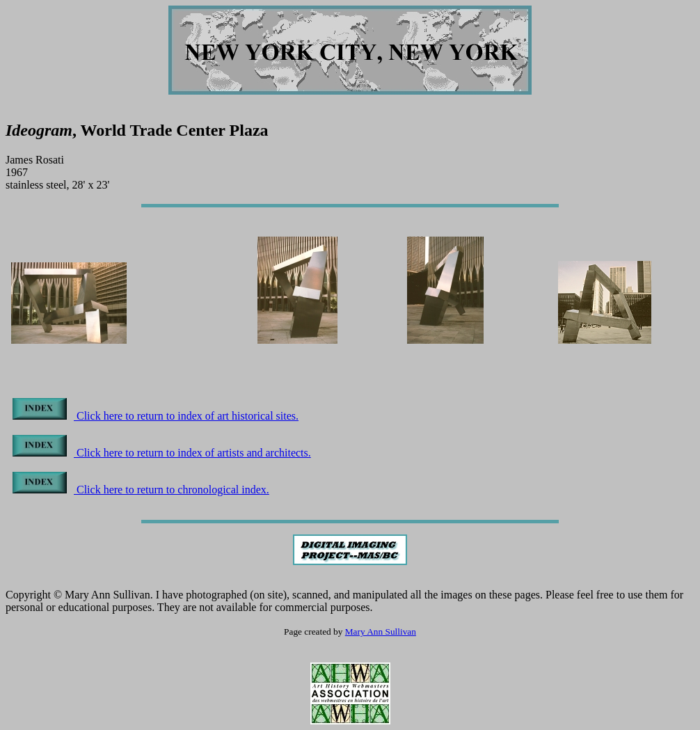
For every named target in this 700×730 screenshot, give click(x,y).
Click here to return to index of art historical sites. (156, 416)
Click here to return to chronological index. (141, 490)
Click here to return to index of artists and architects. (162, 453)
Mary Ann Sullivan (381, 632)
